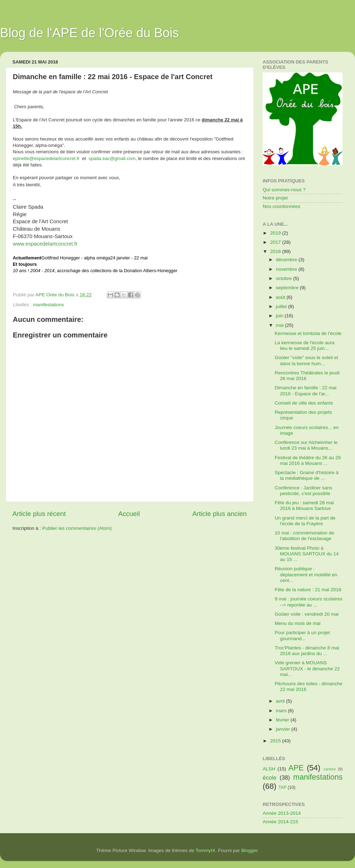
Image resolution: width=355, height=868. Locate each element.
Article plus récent (39, 514)
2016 (276, 251)
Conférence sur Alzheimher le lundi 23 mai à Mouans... (306, 445)
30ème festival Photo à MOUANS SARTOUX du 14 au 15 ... (307, 554)
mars (282, 711)
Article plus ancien (220, 514)
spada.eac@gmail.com (112, 158)
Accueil (129, 514)
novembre (287, 269)
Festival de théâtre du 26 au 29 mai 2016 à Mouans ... (308, 460)
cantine (330, 769)
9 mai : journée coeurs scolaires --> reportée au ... (309, 602)
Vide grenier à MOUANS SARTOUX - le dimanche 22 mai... (307, 668)
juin (280, 316)
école (270, 778)
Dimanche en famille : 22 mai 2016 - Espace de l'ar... (306, 391)
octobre (285, 278)
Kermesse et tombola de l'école (308, 333)
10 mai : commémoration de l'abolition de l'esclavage (304, 536)
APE (296, 768)
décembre (287, 260)
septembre (288, 288)
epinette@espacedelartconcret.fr (46, 158)
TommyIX (206, 850)
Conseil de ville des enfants (304, 403)
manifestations (48, 305)
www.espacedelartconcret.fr (45, 244)
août (281, 297)
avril (281, 701)
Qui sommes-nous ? (284, 190)
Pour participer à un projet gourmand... (302, 635)
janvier (284, 729)
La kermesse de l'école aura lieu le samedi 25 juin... (305, 345)
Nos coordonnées (282, 206)
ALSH (269, 769)
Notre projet (275, 198)
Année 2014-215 (280, 822)
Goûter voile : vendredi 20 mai (307, 614)
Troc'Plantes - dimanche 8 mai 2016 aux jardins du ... (307, 651)
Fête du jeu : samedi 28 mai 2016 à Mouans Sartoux (304, 506)
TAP (282, 787)
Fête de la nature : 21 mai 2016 (308, 590)
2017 (276, 242)
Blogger (250, 850)
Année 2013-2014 (282, 813)
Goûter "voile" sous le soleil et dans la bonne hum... (306, 360)
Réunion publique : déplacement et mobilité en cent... (306, 574)
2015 (276, 741)
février (283, 720)
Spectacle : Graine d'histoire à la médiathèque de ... (307, 475)
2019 (276, 233)
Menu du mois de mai (298, 623)
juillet (282, 306)
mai (280, 325)
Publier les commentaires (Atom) (77, 528)
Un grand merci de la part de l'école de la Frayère (305, 521)
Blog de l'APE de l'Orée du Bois (89, 33)
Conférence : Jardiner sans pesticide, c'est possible (304, 491)
